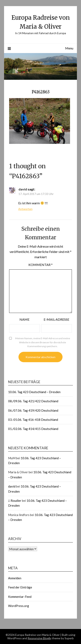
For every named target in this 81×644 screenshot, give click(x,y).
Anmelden (15, 578)
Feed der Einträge (20, 587)
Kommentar (40, 265)
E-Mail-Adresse (56, 319)
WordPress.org (19, 606)
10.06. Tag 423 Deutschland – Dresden (34, 392)
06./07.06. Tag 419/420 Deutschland (33, 410)
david (23, 189)
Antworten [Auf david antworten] (25, 209)
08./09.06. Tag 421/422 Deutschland (33, 401)
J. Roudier (15, 501)
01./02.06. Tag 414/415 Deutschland (33, 429)
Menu (69, 48)
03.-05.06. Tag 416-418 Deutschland (33, 420)
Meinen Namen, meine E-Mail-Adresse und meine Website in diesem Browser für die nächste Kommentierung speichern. (43, 342)
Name (24, 319)
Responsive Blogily (39, 638)
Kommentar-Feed (20, 597)
